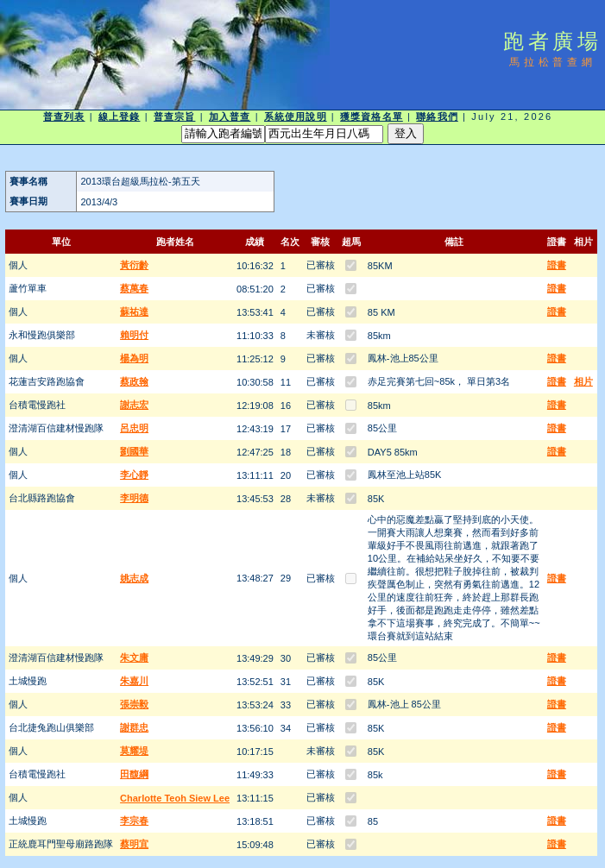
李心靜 (134, 475)
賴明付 (134, 335)
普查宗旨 (174, 116)
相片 (583, 381)
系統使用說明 (296, 116)
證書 (557, 265)
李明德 (134, 498)
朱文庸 (134, 657)
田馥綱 (134, 774)
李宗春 (134, 821)
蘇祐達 (134, 311)
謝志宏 (134, 405)
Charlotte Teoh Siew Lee (175, 798)
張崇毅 (134, 704)
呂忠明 (134, 428)
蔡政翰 (134, 381)
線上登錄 (119, 116)
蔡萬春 (134, 288)
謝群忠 (134, 727)
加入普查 (230, 116)
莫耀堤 (134, 751)
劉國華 (134, 451)
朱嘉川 (134, 681)
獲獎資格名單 (372, 116)
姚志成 (134, 578)
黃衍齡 (134, 265)
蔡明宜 (134, 844)
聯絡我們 (437, 116)
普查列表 (64, 116)
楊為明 (134, 358)
